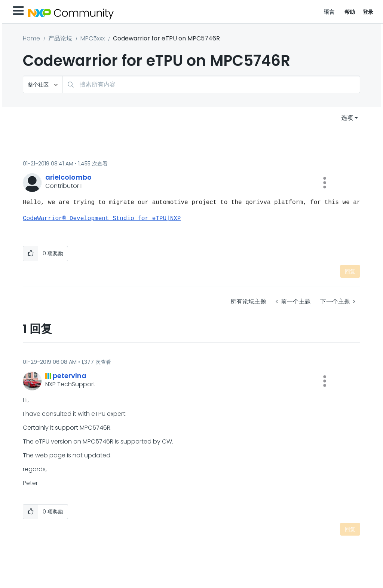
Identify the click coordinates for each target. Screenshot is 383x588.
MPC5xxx (93, 38)
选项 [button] (347, 118)
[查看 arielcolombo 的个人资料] (68, 177)
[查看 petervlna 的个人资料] (70, 376)
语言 (329, 12)
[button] (325, 183)
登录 (368, 12)
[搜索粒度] (43, 84)
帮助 (350, 12)
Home (31, 38)
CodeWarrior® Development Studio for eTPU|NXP (102, 219)
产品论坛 (60, 38)
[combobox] (211, 84)
